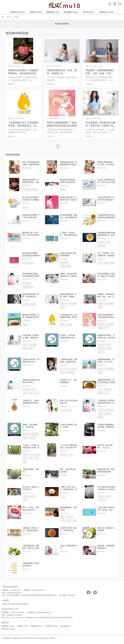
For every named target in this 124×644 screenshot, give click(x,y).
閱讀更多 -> (12, 84)
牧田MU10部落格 (62, 24)
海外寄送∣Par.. (89, 12)
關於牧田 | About (18, 12)
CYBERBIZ (52, 638)
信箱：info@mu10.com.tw (12, 593)
